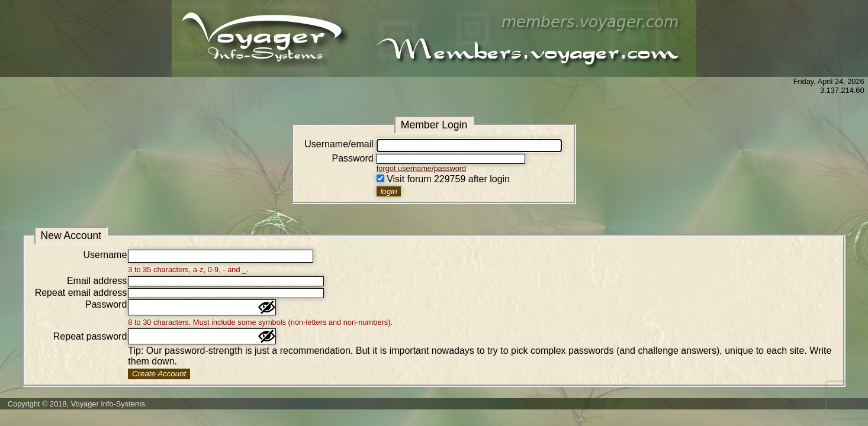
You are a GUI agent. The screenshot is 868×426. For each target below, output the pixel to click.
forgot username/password (422, 168)
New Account (71, 235)
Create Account (159, 374)
